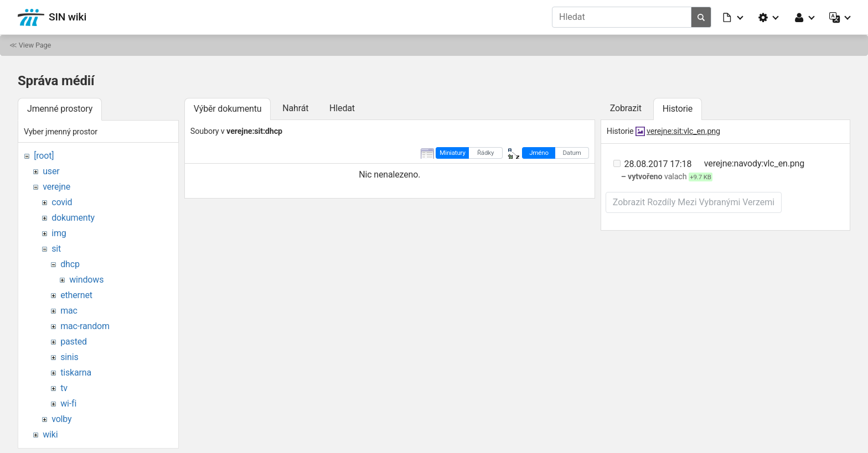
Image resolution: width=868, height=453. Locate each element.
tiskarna (76, 373)
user (51, 171)
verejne (56, 187)
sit (56, 249)
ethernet (76, 295)
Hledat (342, 108)
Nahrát (295, 108)
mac (69, 311)
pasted (74, 342)
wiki (50, 434)
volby (61, 419)
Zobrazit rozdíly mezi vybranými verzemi (694, 202)
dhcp (70, 264)
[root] (44, 156)
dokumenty (73, 218)
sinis (69, 357)
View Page (35, 45)
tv (64, 388)
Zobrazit (626, 108)
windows (86, 280)
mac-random (85, 326)
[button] (733, 17)
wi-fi (68, 403)
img (59, 233)
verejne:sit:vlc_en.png (683, 131)
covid (62, 202)
